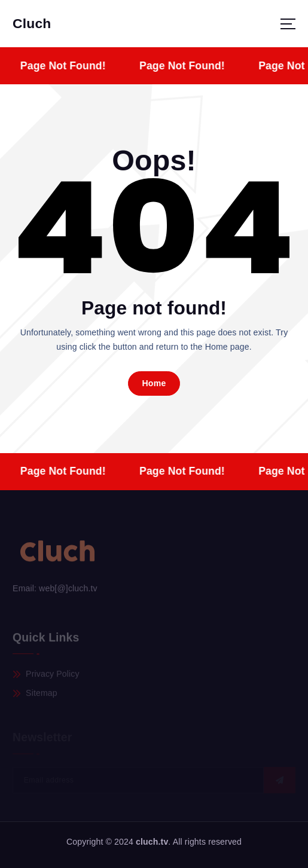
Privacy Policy (53, 675)
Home (154, 383)
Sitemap (42, 695)
